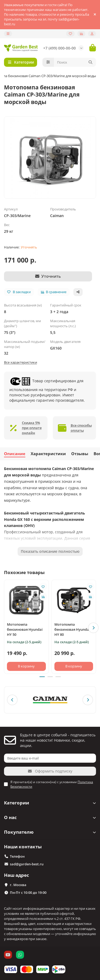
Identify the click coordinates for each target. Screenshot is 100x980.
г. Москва (18, 885)
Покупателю (50, 832)
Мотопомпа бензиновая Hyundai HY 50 (25, 629)
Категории (50, 803)
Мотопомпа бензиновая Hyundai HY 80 (72, 629)
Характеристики (48, 454)
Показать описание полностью (50, 551)
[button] (93, 628)
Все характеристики (21, 362)
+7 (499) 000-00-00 (59, 48)
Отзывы (80, 454)
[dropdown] (8, 34)
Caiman (57, 216)
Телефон (17, 856)
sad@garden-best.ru (27, 864)
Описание (15, 454)
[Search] (75, 62)
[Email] (50, 758)
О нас (50, 817)
